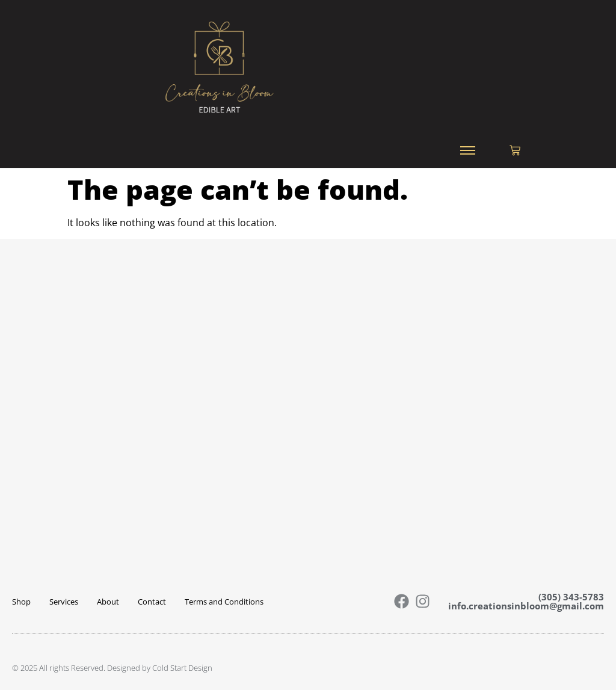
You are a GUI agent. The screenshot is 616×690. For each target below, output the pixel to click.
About (108, 602)
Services (64, 602)
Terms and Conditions (224, 602)
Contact (152, 602)
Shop (21, 602)
